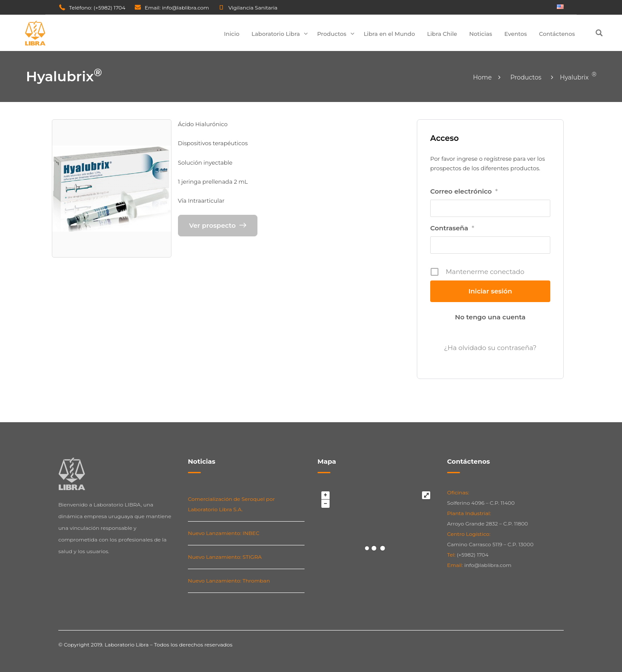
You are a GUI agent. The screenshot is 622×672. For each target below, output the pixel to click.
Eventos (515, 34)
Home (482, 77)
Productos (332, 34)
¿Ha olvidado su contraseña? (490, 348)
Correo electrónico (464, 191)
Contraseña (452, 228)
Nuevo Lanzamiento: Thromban (229, 581)
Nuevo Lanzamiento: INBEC (224, 533)
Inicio (232, 34)
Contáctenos (557, 34)
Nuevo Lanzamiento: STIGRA (225, 557)
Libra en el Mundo (389, 34)
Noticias (481, 34)
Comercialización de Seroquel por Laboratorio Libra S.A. (231, 504)
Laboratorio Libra (276, 34)
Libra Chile (442, 34)
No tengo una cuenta (490, 317)
